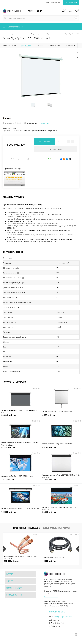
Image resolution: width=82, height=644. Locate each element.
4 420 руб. (61, 417)
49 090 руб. (61, 449)
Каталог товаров (13, 27)
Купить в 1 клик (55, 149)
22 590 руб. (61, 514)
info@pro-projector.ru (63, 617)
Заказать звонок (71, 2)
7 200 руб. (20, 481)
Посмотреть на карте (51, 597)
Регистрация (55, 2)
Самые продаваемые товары (56, 528)
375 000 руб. (11, 561)
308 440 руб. (20, 417)
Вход (47, 2)
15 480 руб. (61, 481)
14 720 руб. (49, 561)
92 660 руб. (20, 449)
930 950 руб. (20, 514)
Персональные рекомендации (26, 528)
